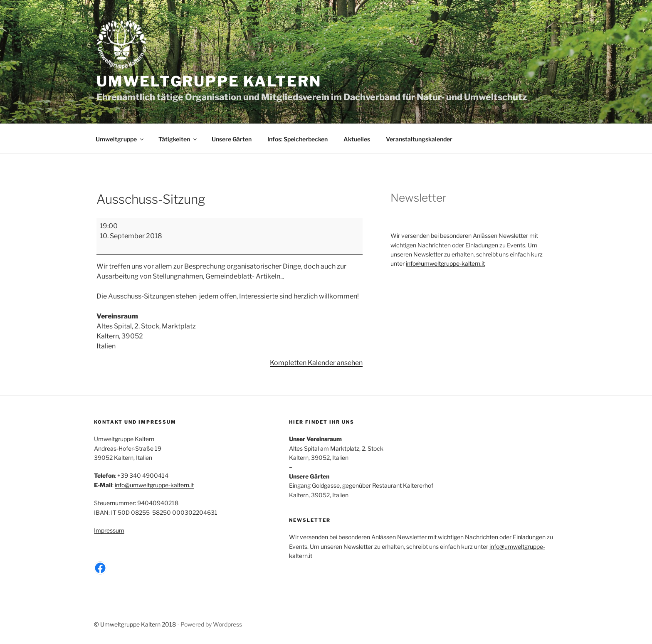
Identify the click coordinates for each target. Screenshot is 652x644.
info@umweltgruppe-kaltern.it (445, 263)
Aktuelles (357, 139)
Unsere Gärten (232, 139)
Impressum (109, 530)
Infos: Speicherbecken (298, 139)
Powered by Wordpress (211, 624)
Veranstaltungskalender (419, 139)
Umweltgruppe (120, 139)
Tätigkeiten (178, 139)
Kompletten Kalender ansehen (316, 363)
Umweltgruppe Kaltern (209, 81)
